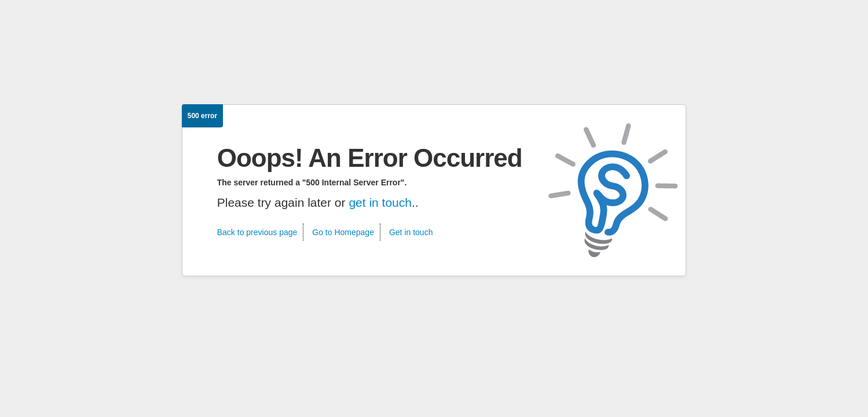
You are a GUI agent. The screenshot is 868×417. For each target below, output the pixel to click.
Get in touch (411, 232)
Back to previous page (257, 232)
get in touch (380, 202)
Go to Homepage (343, 232)
